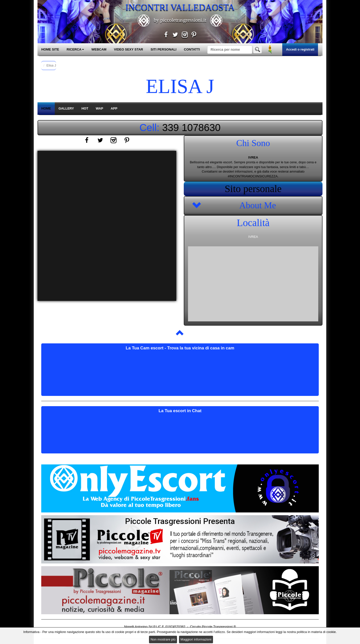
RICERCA (75, 49)
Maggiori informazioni (196, 639)
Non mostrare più (163, 639)
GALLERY (66, 108)
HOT (85, 108)
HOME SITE (50, 49)
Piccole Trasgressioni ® (219, 627)
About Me (258, 205)
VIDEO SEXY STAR (129, 49)
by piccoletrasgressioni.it (180, 20)
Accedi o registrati (300, 49)
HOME (46, 108)
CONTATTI (192, 49)
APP (114, 108)
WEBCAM (99, 49)
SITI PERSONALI (163, 49)
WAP (99, 108)
